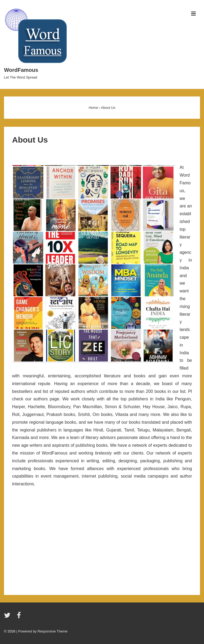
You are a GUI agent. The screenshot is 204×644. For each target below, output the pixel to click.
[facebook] (20, 617)
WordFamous (21, 70)
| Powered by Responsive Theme (42, 631)
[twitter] (8, 617)
